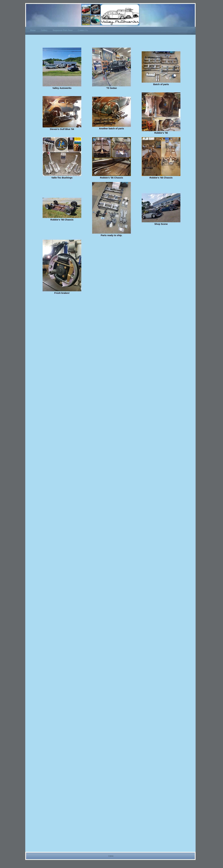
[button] (183, 7)
